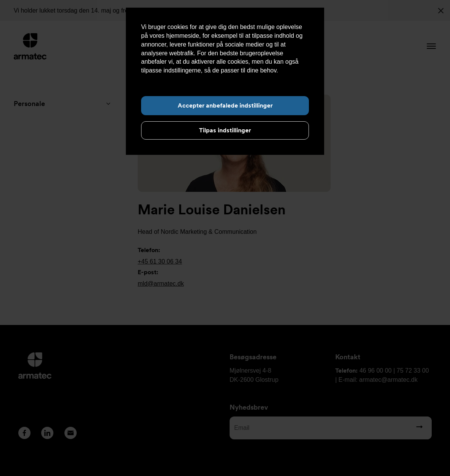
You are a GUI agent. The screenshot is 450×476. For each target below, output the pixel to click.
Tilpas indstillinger (225, 130)
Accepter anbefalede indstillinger (225, 105)
